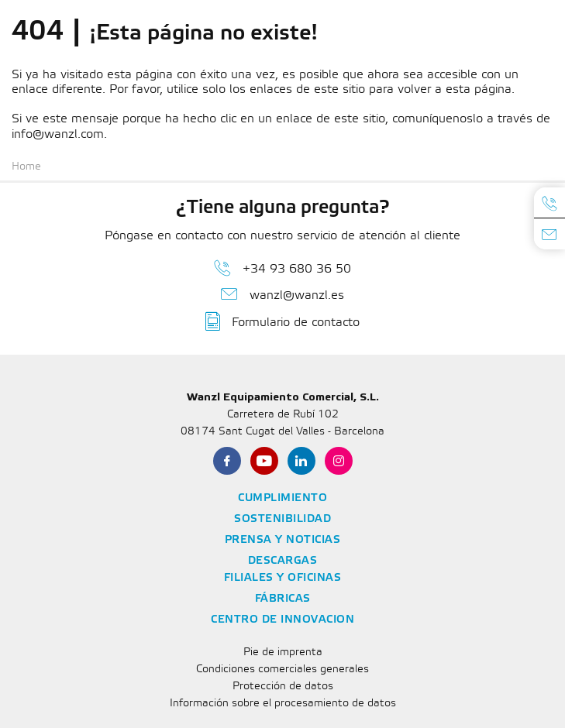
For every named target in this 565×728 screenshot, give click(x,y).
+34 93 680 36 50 (282, 268)
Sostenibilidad (282, 519)
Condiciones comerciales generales (282, 670)
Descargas (283, 561)
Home (26, 167)
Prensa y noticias (283, 540)
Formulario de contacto (282, 321)
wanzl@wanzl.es (282, 294)
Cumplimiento (282, 498)
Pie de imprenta (283, 652)
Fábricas (283, 599)
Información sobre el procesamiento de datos (283, 704)
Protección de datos (283, 687)
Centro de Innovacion (282, 620)
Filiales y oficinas (283, 578)
